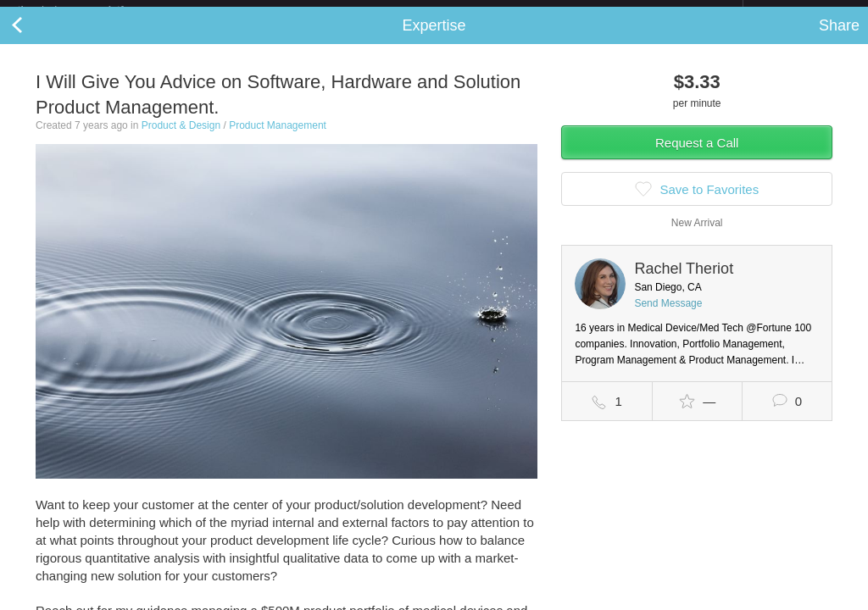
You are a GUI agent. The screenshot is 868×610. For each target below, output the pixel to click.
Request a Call (697, 156)
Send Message (668, 317)
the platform (88, 10)
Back (34, 39)
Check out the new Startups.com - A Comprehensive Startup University (559, 11)
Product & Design (181, 139)
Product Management (278, 139)
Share (839, 39)
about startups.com (803, 11)
